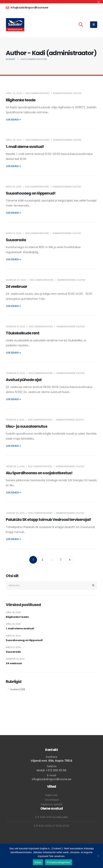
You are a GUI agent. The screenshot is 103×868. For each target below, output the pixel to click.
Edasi (38, 862)
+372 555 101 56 (56, 770)
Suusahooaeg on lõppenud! (31, 193)
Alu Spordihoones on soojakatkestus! (39, 473)
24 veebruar (16, 287)
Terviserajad (52, 800)
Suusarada (16, 240)
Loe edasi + (14, 120)
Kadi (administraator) (38, 93)
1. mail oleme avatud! (25, 147)
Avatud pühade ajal (24, 380)
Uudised (15, 689)
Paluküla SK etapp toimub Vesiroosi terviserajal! (48, 520)
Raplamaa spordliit (52, 804)
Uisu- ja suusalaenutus (27, 426)
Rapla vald (51, 795)
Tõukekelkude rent (23, 333)
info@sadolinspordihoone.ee (52, 779)
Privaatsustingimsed (59, 862)
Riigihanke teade (21, 100)
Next (70, 560)
